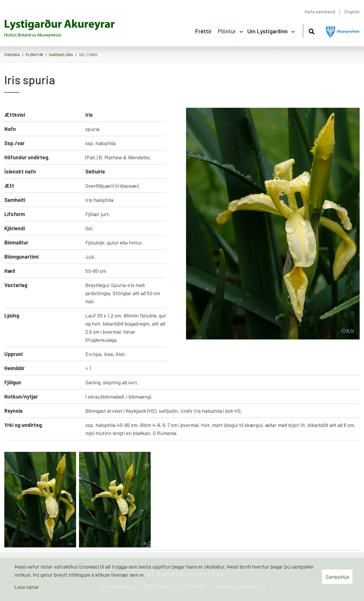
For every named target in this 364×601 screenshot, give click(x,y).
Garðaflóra (61, 55)
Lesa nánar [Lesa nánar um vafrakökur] (27, 587)
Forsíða (12, 55)
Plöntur (34, 55)
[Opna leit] (311, 31)
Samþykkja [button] (337, 577)
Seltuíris (88, 55)
